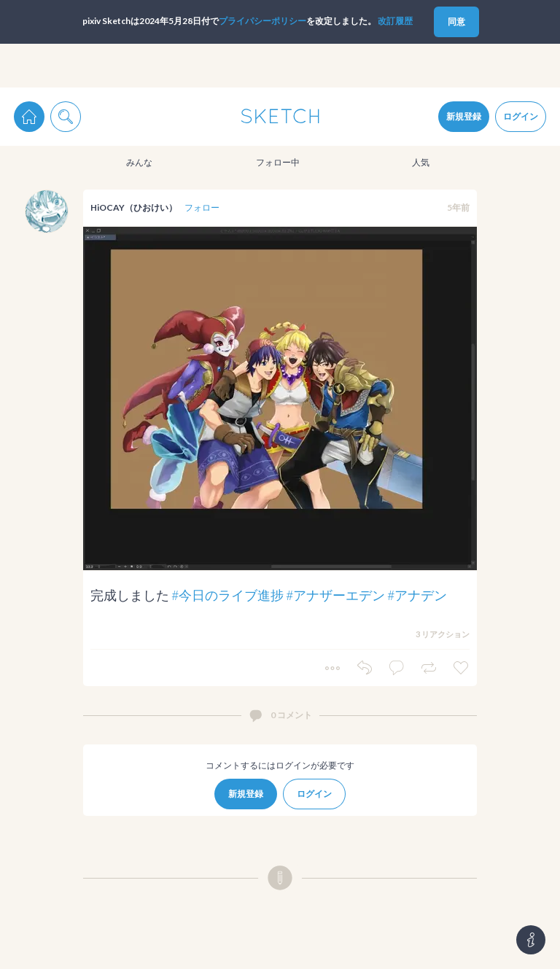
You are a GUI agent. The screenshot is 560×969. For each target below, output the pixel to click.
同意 (456, 22)
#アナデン (417, 595)
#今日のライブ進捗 (227, 595)
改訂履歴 (395, 21)
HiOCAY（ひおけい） (134, 207)
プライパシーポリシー (262, 21)
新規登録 (464, 116)
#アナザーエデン (335, 595)
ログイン (521, 116)
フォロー (202, 207)
